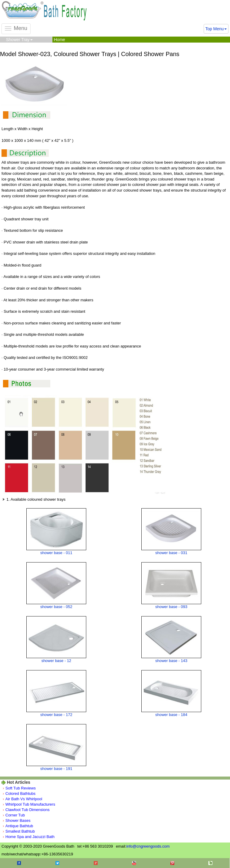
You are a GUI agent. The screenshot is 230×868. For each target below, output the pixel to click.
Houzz (210, 863)
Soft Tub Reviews (21, 788)
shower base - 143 (171, 661)
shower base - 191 (56, 769)
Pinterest (172, 863)
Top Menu (216, 29)
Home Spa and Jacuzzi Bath (30, 837)
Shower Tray (19, 40)
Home (59, 40)
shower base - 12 (56, 661)
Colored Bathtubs (20, 793)
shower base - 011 (56, 553)
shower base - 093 (171, 607)
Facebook (19, 863)
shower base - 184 (171, 715)
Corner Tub (15, 815)
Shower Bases (18, 820)
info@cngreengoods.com (148, 846)
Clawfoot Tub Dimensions (27, 810)
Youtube (134, 863)
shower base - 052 (56, 607)
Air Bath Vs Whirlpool (24, 799)
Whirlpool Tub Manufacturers (30, 804)
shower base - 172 (56, 715)
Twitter (57, 863)
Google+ (96, 863)
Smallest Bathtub (20, 831)
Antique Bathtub (19, 826)
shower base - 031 (171, 553)
